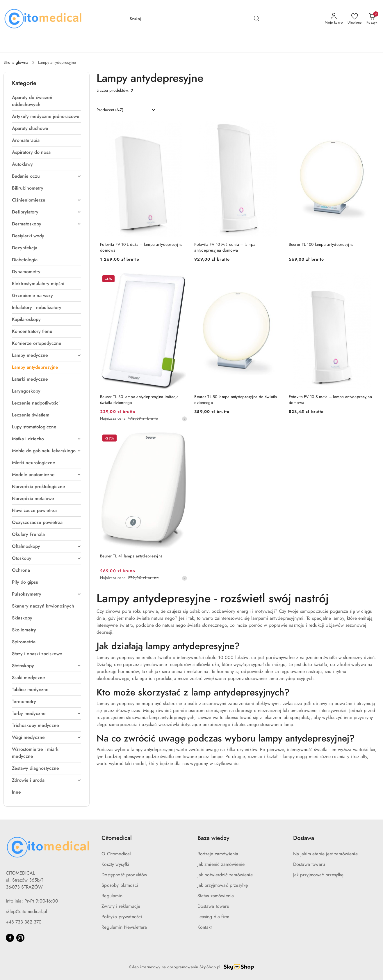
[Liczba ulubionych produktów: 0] (355, 19)
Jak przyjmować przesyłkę (223, 885)
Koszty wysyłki (115, 864)
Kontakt (205, 927)
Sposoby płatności (120, 885)
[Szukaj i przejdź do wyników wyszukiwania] (256, 19)
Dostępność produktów (124, 875)
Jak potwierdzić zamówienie (225, 875)
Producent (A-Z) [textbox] (110, 110)
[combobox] (127, 110)
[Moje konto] (334, 19)
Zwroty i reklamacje (121, 906)
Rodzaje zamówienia (218, 854)
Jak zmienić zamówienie (221, 864)
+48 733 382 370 (24, 922)
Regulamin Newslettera (124, 927)
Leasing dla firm (213, 917)
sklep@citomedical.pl (26, 912)
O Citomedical (116, 854)
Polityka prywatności (122, 917)
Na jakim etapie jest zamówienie (325, 854)
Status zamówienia (216, 896)
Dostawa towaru (213, 906)
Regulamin (112, 896)
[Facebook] (10, 938)
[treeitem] (47, 101)
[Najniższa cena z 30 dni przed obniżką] (184, 419)
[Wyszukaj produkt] (195, 19)
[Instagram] (20, 938)
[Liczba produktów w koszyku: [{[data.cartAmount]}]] (372, 19)
